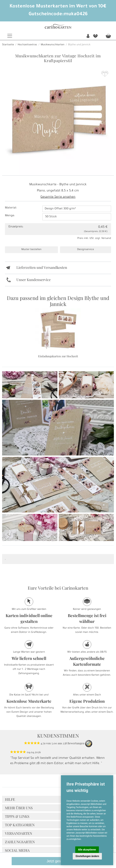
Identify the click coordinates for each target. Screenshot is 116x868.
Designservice (86, 250)
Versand (106, 239)
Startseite (8, 45)
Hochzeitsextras (27, 45)
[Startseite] (58, 27)
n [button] (88, 36)
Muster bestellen (31, 250)
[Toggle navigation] (10, 36)
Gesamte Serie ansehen (58, 197)
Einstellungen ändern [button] (87, 856)
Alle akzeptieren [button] (87, 850)
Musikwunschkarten (53, 45)
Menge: (10, 216)
